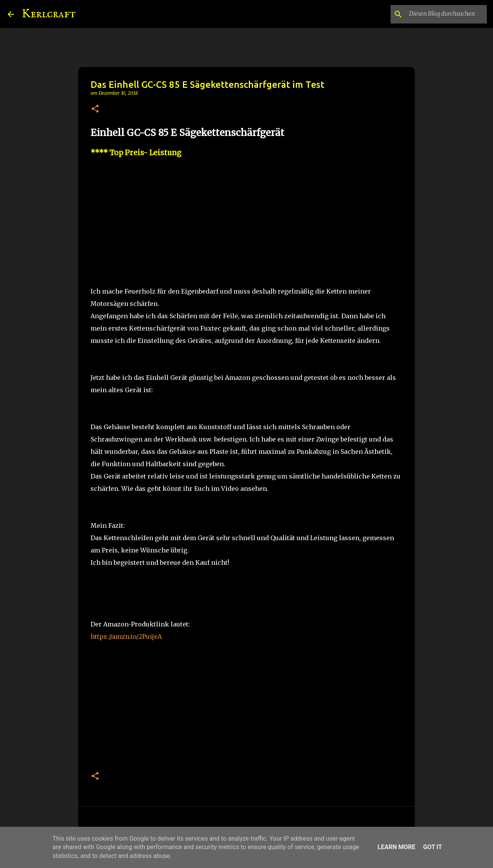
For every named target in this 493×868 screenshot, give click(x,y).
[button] (95, 109)
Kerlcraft (49, 14)
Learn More (396, 847)
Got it (432, 847)
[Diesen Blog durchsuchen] (446, 14)
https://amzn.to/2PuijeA (126, 636)
